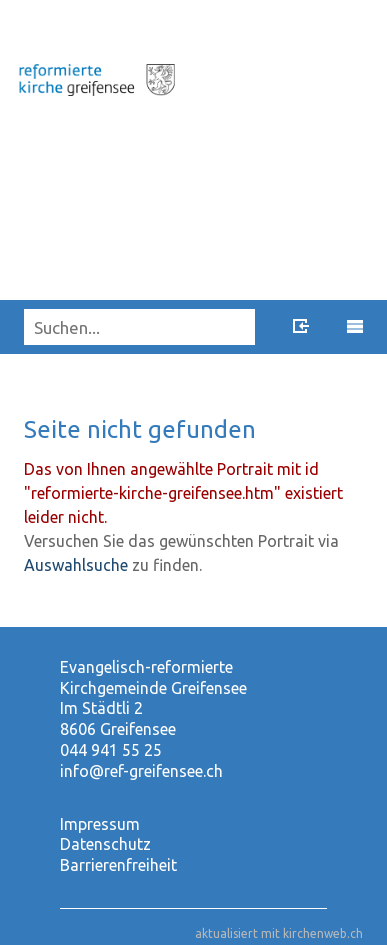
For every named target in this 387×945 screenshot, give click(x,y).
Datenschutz (105, 844)
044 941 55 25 (111, 750)
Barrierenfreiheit (118, 865)
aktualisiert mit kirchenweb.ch (279, 933)
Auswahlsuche (76, 565)
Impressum (100, 824)
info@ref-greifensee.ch (141, 771)
